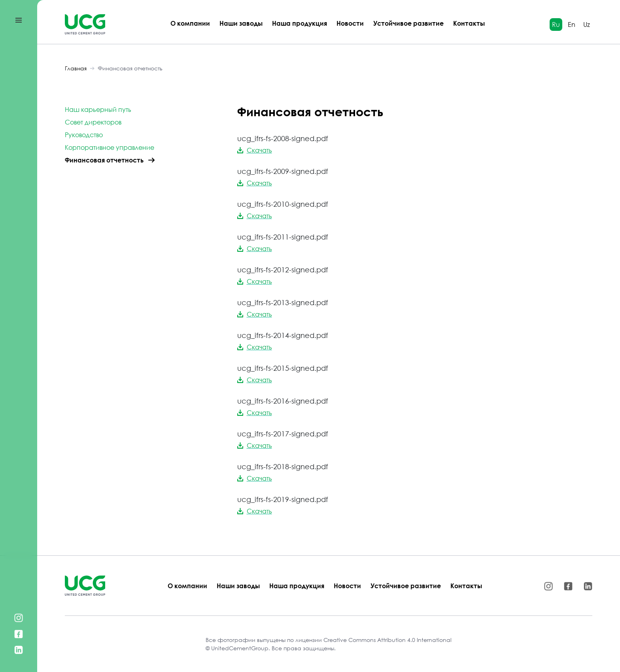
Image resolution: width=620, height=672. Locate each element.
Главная (76, 68)
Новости (350, 23)
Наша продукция (300, 23)
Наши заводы (241, 23)
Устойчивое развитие (408, 23)
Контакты (469, 23)
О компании (190, 23)
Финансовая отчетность (130, 68)
